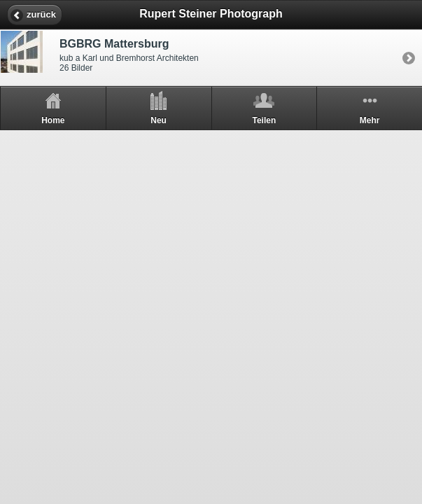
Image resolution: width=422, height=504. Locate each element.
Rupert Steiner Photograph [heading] (211, 14)
